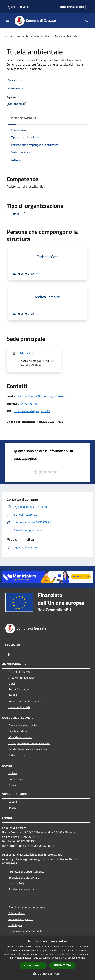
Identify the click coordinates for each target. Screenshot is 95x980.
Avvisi (12, 785)
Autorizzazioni (17, 755)
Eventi (13, 807)
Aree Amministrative (22, 678)
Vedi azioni (16, 88)
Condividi (15, 80)
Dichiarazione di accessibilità (26, 931)
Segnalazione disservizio (24, 877)
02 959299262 (29, 404)
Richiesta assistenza (21, 889)
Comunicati (16, 779)
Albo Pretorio (17, 913)
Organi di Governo (20, 672)
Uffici (47, 36)
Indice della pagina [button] (24, 118)
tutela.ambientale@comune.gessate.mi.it (41, 396)
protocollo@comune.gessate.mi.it (33, 859)
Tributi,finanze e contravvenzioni (29, 743)
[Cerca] (87, 21)
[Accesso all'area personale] (71, 7)
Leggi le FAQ (16, 883)
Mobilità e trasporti (20, 737)
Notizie (13, 773)
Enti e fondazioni (19, 689)
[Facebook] (9, 654)
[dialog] (47, 958)
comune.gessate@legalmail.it (32, 411)
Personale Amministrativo (25, 701)
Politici (13, 695)
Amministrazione (28, 36)
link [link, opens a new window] (83, 958)
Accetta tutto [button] (33, 965)
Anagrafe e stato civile (23, 725)
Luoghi (13, 802)
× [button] (91, 940)
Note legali (15, 925)
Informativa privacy (21, 919)
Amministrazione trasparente (27, 907)
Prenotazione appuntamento (26, 872)
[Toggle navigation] (7, 20)
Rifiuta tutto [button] (62, 965)
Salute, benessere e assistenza (28, 749)
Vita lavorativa (18, 731)
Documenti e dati (19, 707)
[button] (48, 974)
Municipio (27, 353)
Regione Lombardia (18, 7)
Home (8, 36)
